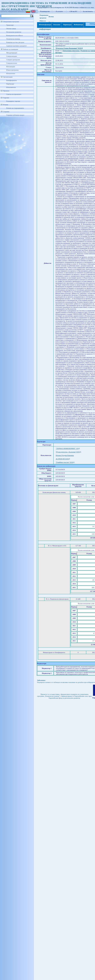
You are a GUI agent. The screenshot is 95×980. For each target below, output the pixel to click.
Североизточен (12, 63)
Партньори (10, 84)
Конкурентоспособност (15, 35)
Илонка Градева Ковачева (65, 455)
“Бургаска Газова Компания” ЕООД (69, 48)
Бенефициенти (11, 80)
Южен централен (12, 70)
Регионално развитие (14, 32)
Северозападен (12, 56)
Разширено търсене (13, 101)
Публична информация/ (9, 11)
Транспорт (10, 25)
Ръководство (45, 11)
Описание (57, 25)
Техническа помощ (13, 39)
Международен (12, 53)
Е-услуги (59, 11)
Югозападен (11, 67)
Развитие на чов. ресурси (15, 42)
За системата (88, 11)
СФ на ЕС (73, 11)
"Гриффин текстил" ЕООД (65, 462)
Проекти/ (20, 11)
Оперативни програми (11, 22)
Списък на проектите (14, 94)
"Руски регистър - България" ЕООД (68, 452)
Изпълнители (11, 87)
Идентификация (44, 25)
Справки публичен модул (15, 115)
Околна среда (11, 29)
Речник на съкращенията (15, 108)
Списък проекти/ (30, 11)
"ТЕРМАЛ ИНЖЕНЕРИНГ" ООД (68, 448)
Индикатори (78, 25)
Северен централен (13, 60)
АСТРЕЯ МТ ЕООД (63, 459)
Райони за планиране (11, 49)
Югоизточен (11, 74)
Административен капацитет (16, 46)
